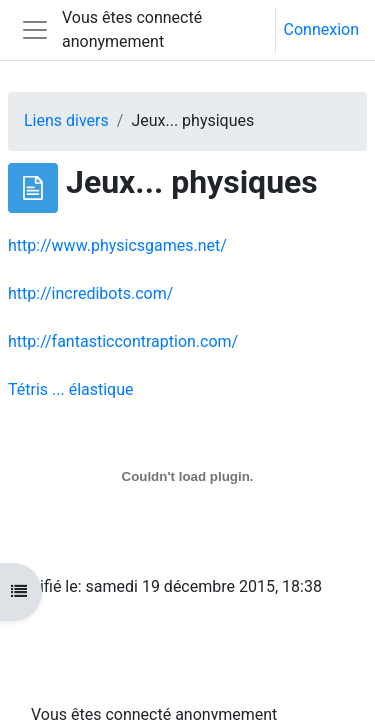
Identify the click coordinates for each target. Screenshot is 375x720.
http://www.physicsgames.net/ (117, 245)
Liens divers (66, 120)
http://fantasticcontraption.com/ (123, 341)
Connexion (321, 29)
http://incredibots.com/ (90, 293)
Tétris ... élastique (71, 389)
